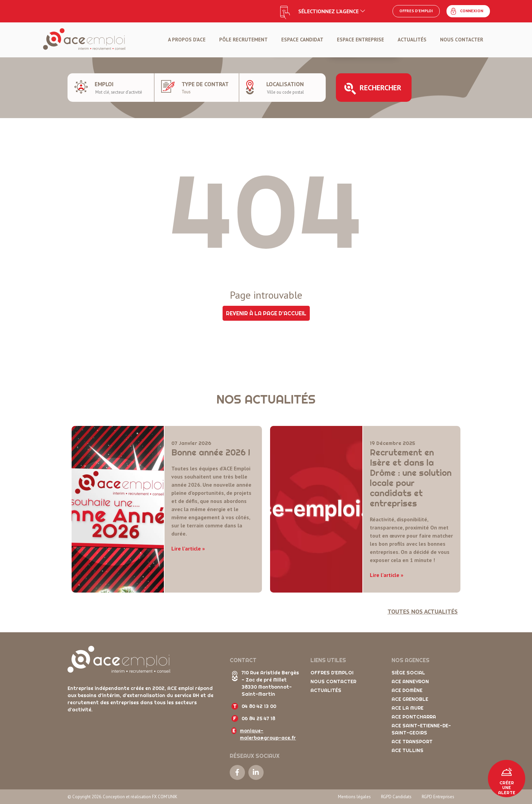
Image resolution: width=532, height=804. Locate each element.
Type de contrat (205, 84)
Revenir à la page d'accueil (266, 313)
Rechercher (373, 89)
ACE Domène (407, 690)
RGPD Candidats (396, 797)
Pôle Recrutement (243, 40)
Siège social (408, 673)
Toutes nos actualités (423, 611)
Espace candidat (302, 40)
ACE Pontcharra (414, 717)
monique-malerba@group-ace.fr (268, 734)
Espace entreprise (360, 40)
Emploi (104, 84)
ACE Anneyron (410, 681)
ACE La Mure (407, 708)
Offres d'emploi (416, 11)
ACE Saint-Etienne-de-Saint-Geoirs (421, 729)
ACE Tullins (407, 750)
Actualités (412, 40)
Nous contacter (462, 40)
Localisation (285, 84)
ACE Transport (412, 742)
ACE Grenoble (410, 699)
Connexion (467, 11)
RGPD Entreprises (438, 797)
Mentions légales (354, 797)
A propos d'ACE (187, 40)
